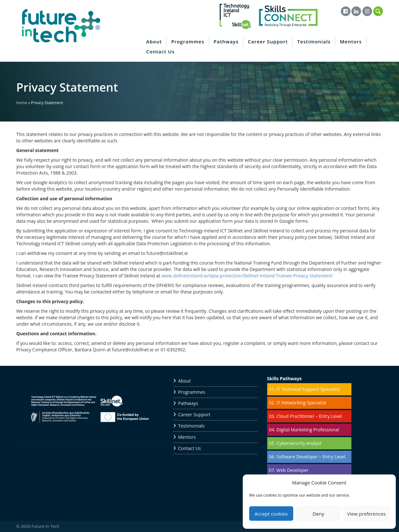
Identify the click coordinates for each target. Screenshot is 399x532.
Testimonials (314, 41)
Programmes (188, 41)
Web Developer (293, 470)
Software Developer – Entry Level (311, 457)
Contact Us (161, 51)
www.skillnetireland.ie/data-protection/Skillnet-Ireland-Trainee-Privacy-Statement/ (247, 276)
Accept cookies (271, 514)
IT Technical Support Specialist (308, 389)
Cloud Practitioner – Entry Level (309, 416)
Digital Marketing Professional (308, 430)
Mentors (351, 41)
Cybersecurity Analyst (299, 443)
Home (22, 103)
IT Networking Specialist (301, 403)
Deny (318, 514)
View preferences (367, 514)
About (154, 41)
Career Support (268, 41)
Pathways (226, 41)
